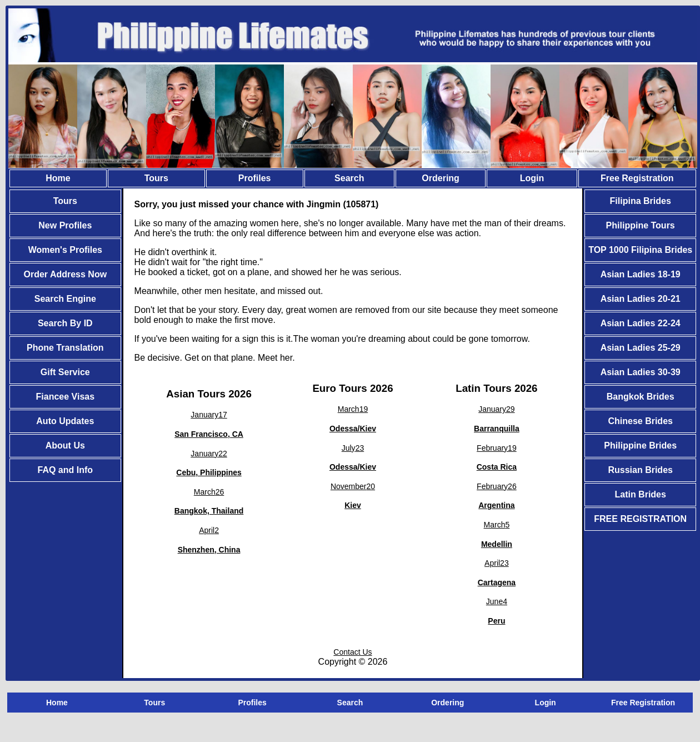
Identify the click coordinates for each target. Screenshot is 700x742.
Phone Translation (65, 348)
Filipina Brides (641, 201)
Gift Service (65, 372)
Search (349, 178)
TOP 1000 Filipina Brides (640, 250)
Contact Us (352, 652)
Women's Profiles (65, 250)
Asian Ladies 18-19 (641, 274)
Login (532, 178)
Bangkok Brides (641, 397)
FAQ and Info (66, 470)
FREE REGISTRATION (640, 519)
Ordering (441, 178)
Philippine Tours (641, 225)
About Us (65, 445)
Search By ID (65, 323)
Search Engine (65, 299)
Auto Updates (65, 421)
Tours (156, 178)
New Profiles (65, 225)
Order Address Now (65, 274)
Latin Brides (640, 494)
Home (58, 178)
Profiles (255, 178)
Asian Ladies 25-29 (641, 348)
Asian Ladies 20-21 (641, 299)
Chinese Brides (640, 421)
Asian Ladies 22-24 (641, 323)
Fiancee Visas (66, 397)
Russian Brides (640, 470)
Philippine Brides (640, 445)
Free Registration (637, 178)
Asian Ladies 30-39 (641, 372)
